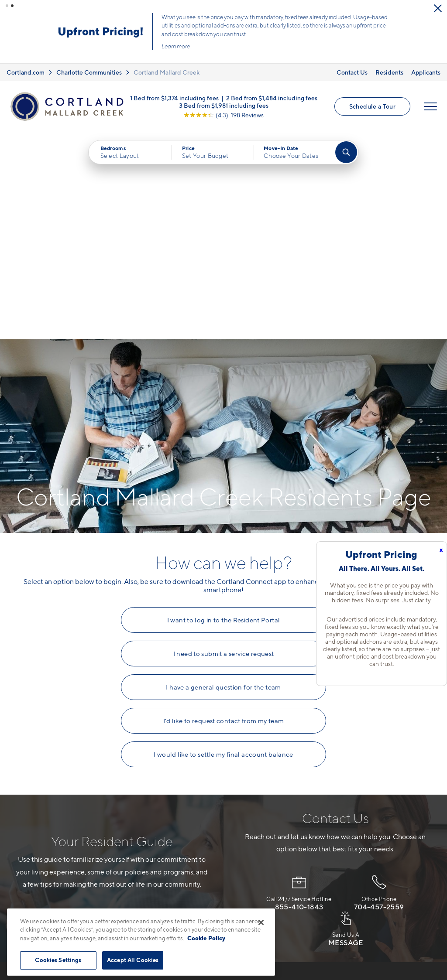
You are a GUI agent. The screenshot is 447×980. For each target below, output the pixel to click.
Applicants (426, 72)
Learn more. (176, 46)
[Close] (261, 922)
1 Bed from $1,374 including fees (174, 97)
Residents (389, 72)
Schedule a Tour (372, 106)
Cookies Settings (58, 960)
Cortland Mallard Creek (167, 72)
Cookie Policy (206, 938)
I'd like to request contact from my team (224, 513)
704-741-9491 (167, 822)
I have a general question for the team (223, 480)
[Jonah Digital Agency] (413, 945)
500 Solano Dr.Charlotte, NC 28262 (179, 842)
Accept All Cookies (133, 960)
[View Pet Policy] (218, 869)
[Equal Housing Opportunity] (150, 869)
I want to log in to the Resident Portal (224, 413)
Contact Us (352, 72)
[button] (7, 6)
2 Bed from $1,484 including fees (272, 97)
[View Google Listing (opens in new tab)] (223, 114)
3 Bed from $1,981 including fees (224, 105)
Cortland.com (26, 72)
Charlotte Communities (89, 72)
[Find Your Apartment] (346, 152)
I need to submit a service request (224, 446)
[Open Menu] (430, 106)
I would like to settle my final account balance (223, 547)
